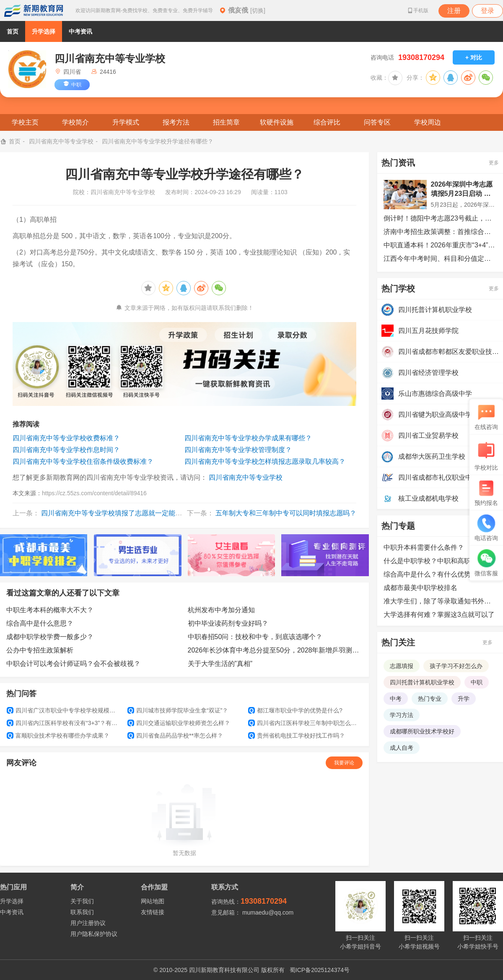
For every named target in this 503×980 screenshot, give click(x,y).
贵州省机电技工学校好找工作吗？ (297, 736)
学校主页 (25, 122)
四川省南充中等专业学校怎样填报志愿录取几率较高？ (265, 461)
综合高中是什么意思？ (40, 623)
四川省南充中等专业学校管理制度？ (238, 450)
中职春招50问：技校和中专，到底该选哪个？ (255, 637)
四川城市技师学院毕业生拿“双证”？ (178, 710)
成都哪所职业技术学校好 (422, 731)
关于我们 (82, 901)
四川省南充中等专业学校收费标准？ (66, 438)
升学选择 (44, 31)
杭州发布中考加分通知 (221, 610)
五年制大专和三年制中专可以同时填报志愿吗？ (286, 513)
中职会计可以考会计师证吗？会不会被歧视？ (73, 664)
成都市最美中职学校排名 (420, 588)
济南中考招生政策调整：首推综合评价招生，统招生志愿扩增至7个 (440, 232)
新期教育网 (34, 10)
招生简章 (226, 122)
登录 (487, 11)
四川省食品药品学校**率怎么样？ (175, 736)
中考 (396, 699)
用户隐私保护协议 (94, 934)
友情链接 (153, 912)
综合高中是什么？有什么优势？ (430, 574)
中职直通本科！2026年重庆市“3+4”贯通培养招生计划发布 (440, 245)
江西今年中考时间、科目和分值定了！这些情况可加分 (440, 259)
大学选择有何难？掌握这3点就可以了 (439, 615)
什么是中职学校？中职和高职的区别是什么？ (440, 561)
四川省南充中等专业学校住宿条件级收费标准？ (83, 461)
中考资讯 (80, 31)
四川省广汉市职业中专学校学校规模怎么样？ (64, 710)
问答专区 (377, 122)
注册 (454, 11)
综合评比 (327, 122)
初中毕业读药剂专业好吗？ (228, 623)
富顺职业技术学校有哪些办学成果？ (58, 736)
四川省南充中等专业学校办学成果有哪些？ (248, 438)
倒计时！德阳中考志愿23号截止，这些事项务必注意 (440, 218)
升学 (464, 699)
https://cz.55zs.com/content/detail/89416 (94, 493)
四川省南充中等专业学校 (61, 141)
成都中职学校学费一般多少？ (50, 637)
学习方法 (402, 715)
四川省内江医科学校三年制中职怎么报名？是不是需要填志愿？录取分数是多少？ (305, 723)
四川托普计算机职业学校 (422, 682)
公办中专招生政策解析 (40, 650)
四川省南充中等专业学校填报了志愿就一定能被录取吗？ (125, 513)
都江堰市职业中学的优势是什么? (295, 710)
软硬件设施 (277, 122)
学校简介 (75, 122)
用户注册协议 (88, 923)
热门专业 (430, 699)
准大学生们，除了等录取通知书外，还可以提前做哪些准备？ (440, 601)
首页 (13, 31)
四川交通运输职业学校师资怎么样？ (179, 723)
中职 (477, 682)
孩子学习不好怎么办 (456, 666)
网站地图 (153, 901)
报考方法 (176, 122)
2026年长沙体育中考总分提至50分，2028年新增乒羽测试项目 (275, 650)
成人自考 (402, 748)
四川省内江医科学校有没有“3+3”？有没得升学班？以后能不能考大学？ (64, 723)
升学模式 (126, 122)
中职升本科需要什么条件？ (424, 547)
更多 (494, 163)
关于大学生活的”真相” (220, 664)
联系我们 (82, 912)
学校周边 (428, 122)
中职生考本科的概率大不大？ (50, 610)
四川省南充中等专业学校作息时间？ (66, 450)
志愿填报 (402, 666)
